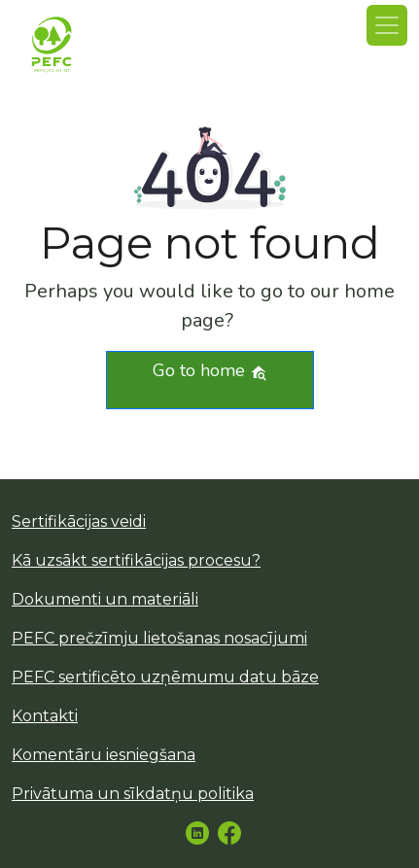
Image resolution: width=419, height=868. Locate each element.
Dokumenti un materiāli (105, 599)
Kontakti (45, 716)
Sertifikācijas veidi (79, 521)
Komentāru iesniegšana (104, 755)
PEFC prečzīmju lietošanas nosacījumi (159, 638)
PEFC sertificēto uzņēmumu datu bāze (165, 677)
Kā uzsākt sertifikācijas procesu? (136, 560)
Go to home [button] (210, 370)
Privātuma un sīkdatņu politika (133, 794)
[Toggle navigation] (387, 25)
